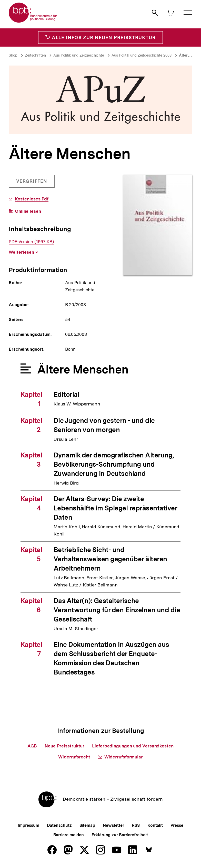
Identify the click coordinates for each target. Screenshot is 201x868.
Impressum (28, 825)
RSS (136, 825)
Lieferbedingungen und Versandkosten (133, 746)
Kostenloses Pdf (32, 199)
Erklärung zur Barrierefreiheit (120, 835)
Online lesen (28, 211)
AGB (32, 746)
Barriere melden (69, 835)
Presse (177, 825)
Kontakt (155, 825)
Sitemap (87, 825)
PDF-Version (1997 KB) (31, 242)
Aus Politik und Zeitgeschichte (79, 55)
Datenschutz (59, 825)
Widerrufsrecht (74, 757)
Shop (13, 55)
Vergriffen (32, 183)
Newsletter (113, 825)
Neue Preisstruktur (64, 746)
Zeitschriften (35, 55)
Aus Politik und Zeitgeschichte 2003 (142, 55)
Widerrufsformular (120, 757)
